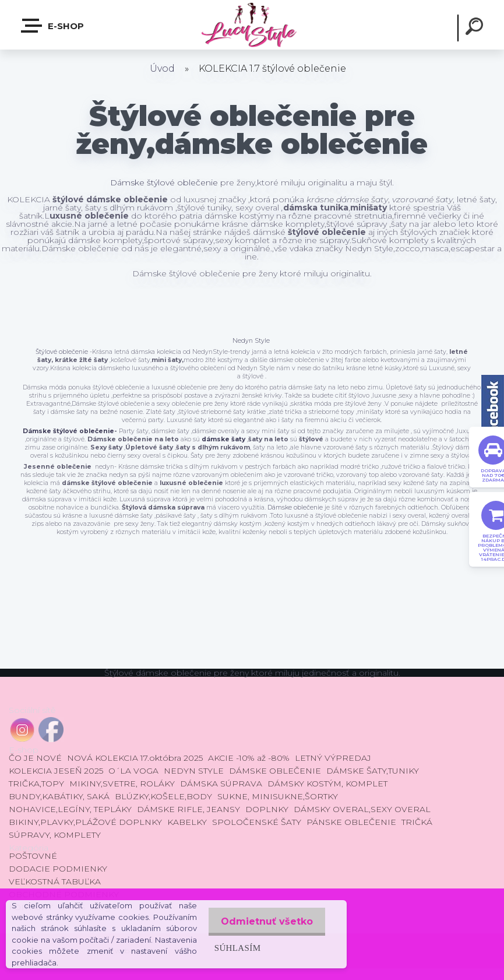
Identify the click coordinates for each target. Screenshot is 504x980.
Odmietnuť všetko (265, 921)
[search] (476, 28)
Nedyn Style (251, 341)
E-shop (53, 26)
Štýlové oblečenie (62, 352)
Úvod (162, 69)
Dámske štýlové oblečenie (164, 182)
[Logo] (252, 25)
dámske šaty (223, 439)
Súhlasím (234, 948)
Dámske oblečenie (294, 507)
